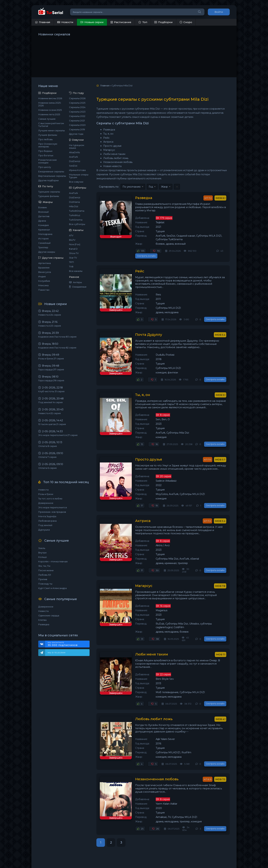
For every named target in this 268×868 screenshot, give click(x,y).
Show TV (74, 253)
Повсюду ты (45, 584)
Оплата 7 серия (47, 457)
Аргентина (45, 263)
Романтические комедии (48, 161)
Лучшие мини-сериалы (52, 130)
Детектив (44, 216)
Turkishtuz (75, 215)
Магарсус (141, 574)
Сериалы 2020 (77, 125)
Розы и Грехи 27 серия (51, 359)
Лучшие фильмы (48, 135)
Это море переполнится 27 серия (58, 435)
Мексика (43, 285)
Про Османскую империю (48, 145)
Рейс (137, 263)
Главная (43, 22)
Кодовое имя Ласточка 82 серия (57, 348)
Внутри (42, 553)
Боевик (43, 207)
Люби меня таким (149, 642)
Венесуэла (45, 272)
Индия (42, 276)
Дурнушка (44, 530)
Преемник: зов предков (52, 512)
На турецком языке (77, 147)
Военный (43, 212)
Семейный (44, 243)
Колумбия (44, 281)
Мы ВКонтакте (67, 644)
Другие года (76, 134)
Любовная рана (47, 521)
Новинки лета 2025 (49, 114)
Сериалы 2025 (77, 103)
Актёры (75, 282)
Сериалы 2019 (77, 129)
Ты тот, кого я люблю (50, 499)
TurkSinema (76, 220)
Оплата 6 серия (47, 468)
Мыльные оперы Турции (79, 176)
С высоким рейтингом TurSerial (51, 125)
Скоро (186, 22)
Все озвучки (76, 182)
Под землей (45, 525)
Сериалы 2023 (77, 112)
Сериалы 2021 (77, 121)
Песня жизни (46, 570)
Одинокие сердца (49, 615)
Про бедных (45, 151)
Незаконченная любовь (154, 767)
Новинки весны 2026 (50, 98)
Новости (65, 22)
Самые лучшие (47, 119)
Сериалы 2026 (77, 98)
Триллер (43, 247)
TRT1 (71, 262)
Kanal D (73, 249)
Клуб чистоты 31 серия (51, 391)
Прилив (43, 579)
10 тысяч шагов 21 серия (52, 424)
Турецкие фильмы (49, 196)
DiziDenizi (75, 161)
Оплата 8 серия (48, 446)
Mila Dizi (74, 206)
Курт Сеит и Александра (52, 588)
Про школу (45, 167)
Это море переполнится (53, 507)
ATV (71, 235)
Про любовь (45, 139)
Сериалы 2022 (77, 116)
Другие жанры (47, 252)
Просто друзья (146, 448)
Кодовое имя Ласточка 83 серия (57, 337)
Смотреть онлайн (215, 248)
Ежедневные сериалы (51, 171)
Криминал (44, 230)
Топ (143, 22)
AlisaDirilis (74, 152)
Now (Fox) (75, 244)
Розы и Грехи (46, 494)
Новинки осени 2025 (50, 110)
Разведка (44, 624)
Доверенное (46, 503)
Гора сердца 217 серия (51, 369)
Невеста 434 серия (50, 315)
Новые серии (92, 22)
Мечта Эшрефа (47, 516)
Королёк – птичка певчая (53, 561)
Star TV (73, 258)
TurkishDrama (77, 211)
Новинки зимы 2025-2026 (50, 104)
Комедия (43, 225)
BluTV (72, 240)
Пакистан (44, 290)
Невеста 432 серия (49, 413)
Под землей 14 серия (50, 402)
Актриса (140, 510)
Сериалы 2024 (77, 107)
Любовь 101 (45, 575)
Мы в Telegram (57, 653)
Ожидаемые (78, 287)
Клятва (42, 620)
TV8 (71, 267)
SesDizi (73, 166)
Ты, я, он (140, 384)
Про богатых (46, 155)
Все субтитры (77, 224)
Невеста (43, 490)
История (43, 238)
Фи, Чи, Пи (44, 566)
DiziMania (74, 202)
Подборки (163, 22)
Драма (42, 221)
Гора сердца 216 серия (51, 380)
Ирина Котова (77, 170)
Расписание (121, 22)
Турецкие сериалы (49, 192)
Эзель (42, 548)
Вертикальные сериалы (52, 176)
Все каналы (76, 271)
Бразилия (44, 268)
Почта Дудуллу (146, 323)
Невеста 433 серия (50, 326)
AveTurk (73, 157)
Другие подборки (48, 180)
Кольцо (43, 557)
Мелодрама (45, 234)
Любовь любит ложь (151, 707)
